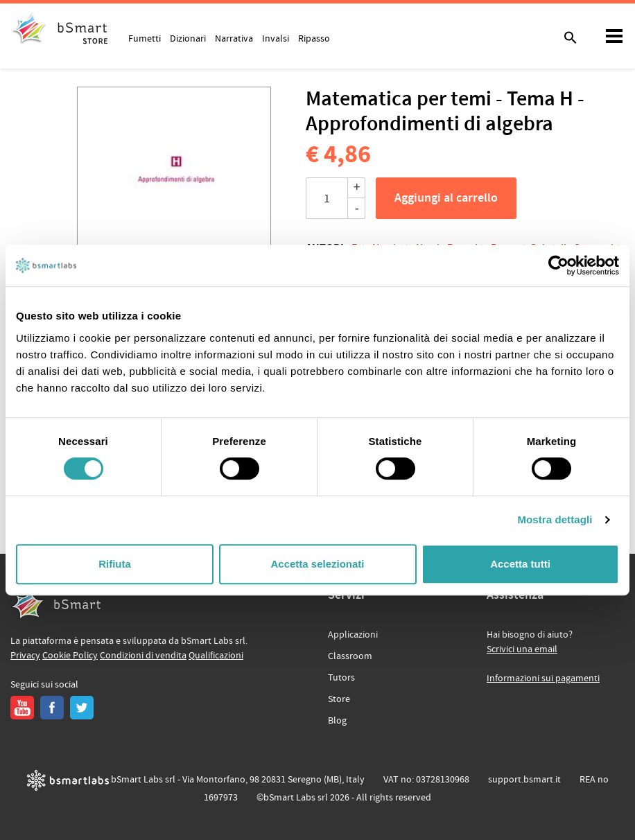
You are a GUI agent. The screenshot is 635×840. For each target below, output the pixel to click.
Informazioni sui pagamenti (543, 679)
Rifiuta (115, 564)
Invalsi (276, 38)
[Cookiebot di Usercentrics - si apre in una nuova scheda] (558, 265)
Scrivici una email (522, 649)
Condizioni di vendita (143, 656)
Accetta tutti (520, 564)
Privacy (25, 656)
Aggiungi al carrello (446, 198)
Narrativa (234, 38)
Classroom (350, 656)
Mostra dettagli (555, 519)
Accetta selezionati (317, 564)
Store (339, 699)
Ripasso (314, 38)
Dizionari (188, 38)
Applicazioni (353, 635)
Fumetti (145, 38)
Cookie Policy (70, 656)
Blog (337, 721)
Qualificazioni (216, 656)
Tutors (341, 678)
